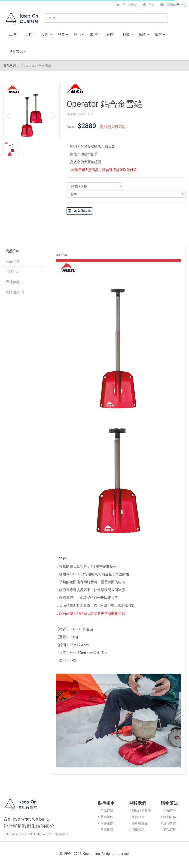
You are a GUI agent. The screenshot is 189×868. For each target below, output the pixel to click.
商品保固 (169, 830)
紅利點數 (169, 817)
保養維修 (106, 823)
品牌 (15, 35)
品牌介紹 (13, 272)
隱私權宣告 (139, 823)
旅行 (112, 35)
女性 (47, 35)
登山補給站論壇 (59, 834)
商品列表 (10, 66)
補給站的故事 (140, 810)
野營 (128, 35)
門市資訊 (137, 830)
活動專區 (18, 52)
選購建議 (106, 830)
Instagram (41, 834)
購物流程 (169, 810)
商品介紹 (13, 251)
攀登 (96, 35)
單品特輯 (106, 810)
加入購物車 (79, 211)
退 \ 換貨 (168, 823)
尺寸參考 (13, 282)
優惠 (161, 35)
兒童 (64, 35)
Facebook (26, 834)
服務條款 (137, 817)
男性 (31, 35)
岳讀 (144, 35)
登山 (80, 35)
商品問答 (13, 261)
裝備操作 (106, 817)
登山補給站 (127, 5)
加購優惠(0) (15, 292)
